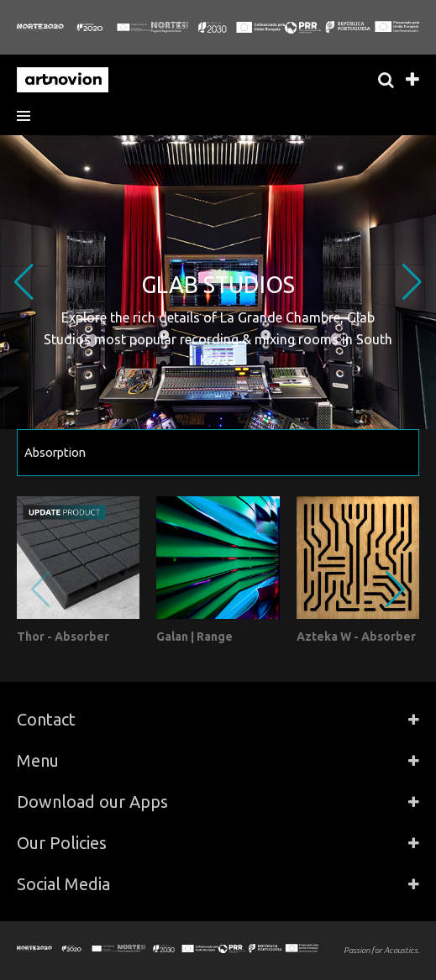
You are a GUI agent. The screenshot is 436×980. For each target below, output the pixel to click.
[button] (29, 116)
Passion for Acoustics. (381, 950)
